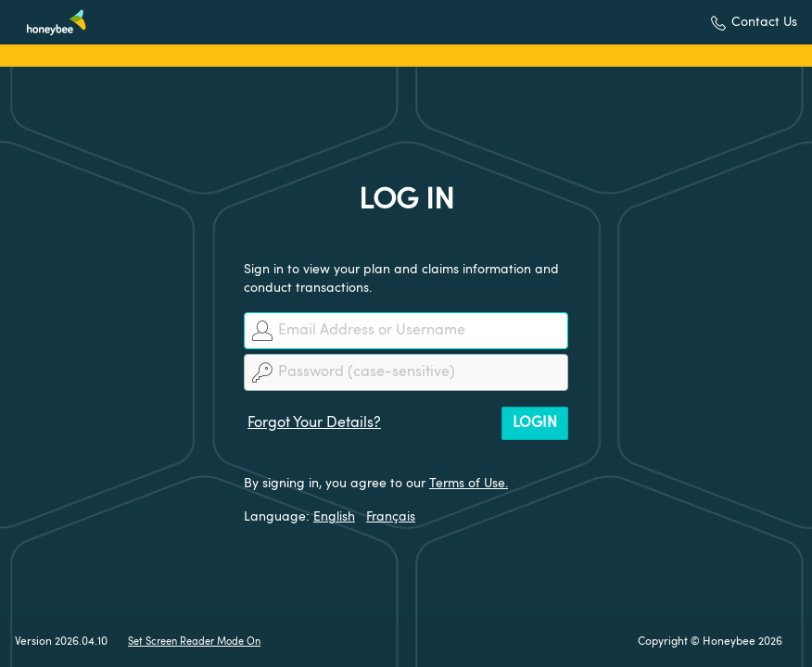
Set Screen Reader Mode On (194, 642)
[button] (754, 23)
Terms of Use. (469, 484)
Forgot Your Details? (314, 423)
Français (391, 517)
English (334, 517)
